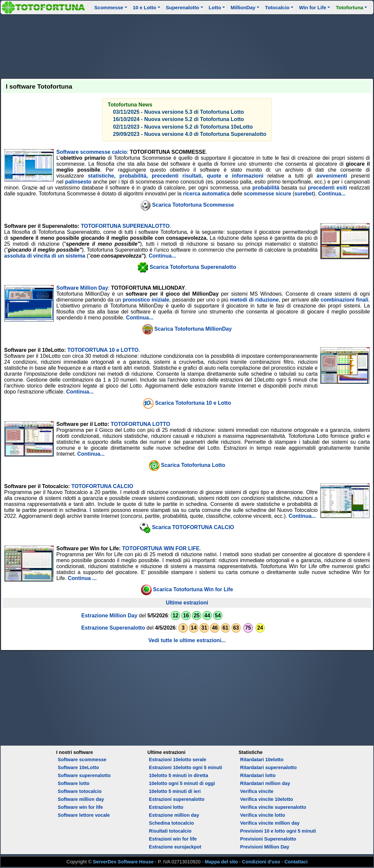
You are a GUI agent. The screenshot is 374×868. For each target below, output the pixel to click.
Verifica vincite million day (270, 823)
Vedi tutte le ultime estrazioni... (187, 640)
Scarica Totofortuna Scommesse (193, 205)
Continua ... (82, 578)
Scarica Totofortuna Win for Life (193, 589)
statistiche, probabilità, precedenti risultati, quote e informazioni (176, 176)
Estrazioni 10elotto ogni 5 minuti (186, 767)
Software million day (81, 799)
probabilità (266, 188)
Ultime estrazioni (187, 603)
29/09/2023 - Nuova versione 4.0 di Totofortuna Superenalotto (190, 134)
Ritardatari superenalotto (268, 767)
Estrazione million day (174, 815)
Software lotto (74, 783)
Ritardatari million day (265, 783)
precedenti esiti (328, 188)
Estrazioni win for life (173, 839)
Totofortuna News (130, 105)
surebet (304, 194)
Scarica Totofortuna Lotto (193, 465)
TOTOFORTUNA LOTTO (140, 424)
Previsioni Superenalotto (268, 839)
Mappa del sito (221, 862)
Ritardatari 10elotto (262, 760)
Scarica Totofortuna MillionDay (193, 329)
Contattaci (296, 862)
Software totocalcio (80, 791)
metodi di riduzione (254, 300)
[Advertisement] (187, 45)
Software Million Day (82, 288)
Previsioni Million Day (265, 847)
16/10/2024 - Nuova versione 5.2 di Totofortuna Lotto (178, 119)
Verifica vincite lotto (263, 815)
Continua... (332, 194)
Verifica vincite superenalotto (273, 807)
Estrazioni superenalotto (177, 799)
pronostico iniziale (146, 300)
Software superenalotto (84, 775)
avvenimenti (332, 176)
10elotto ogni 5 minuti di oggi (182, 783)
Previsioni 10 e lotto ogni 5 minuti (278, 831)
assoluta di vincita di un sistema (45, 256)
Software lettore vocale (84, 815)
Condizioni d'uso (261, 862)
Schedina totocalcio (171, 823)
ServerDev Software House (123, 862)
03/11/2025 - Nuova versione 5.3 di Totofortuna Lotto (178, 112)
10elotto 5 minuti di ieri (175, 791)
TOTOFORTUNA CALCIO (102, 486)
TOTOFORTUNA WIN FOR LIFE (161, 548)
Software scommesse (82, 760)
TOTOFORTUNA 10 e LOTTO (103, 350)
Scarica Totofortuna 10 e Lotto (193, 403)
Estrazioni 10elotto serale (178, 760)
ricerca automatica (206, 194)
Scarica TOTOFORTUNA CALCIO (193, 527)
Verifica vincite (257, 791)
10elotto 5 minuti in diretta (179, 775)
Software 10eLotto (78, 767)
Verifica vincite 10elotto (267, 799)
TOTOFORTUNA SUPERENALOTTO (125, 226)
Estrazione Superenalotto (113, 628)
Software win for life (80, 807)
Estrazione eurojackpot (175, 847)
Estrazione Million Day (109, 616)
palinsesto (78, 182)
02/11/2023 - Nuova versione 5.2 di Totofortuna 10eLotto (183, 127)
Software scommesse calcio (92, 152)
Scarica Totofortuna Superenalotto (193, 267)
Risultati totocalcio (170, 831)
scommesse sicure (267, 194)
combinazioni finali (344, 300)
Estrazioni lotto (166, 807)
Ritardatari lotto (258, 775)
